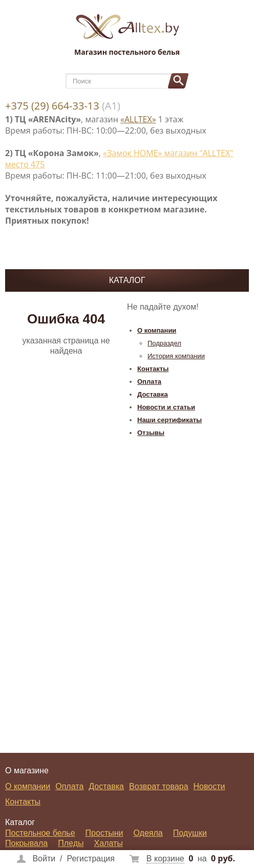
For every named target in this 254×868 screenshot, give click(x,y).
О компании (157, 330)
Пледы (71, 843)
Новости (209, 786)
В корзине (165, 859)
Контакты (153, 369)
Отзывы (151, 433)
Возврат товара (159, 786)
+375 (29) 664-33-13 (52, 106)
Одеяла (148, 833)
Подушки (190, 833)
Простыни (104, 833)
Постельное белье (40, 833)
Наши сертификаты (170, 420)
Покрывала (26, 843)
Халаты (108, 843)
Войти (44, 859)
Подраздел (164, 343)
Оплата (149, 382)
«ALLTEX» (138, 119)
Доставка (153, 394)
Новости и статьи (166, 407)
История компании (176, 356)
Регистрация (91, 859)
